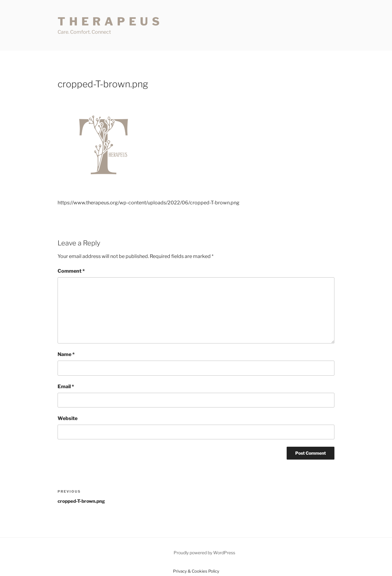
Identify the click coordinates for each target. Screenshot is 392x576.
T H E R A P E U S (109, 21)
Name (66, 354)
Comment (71, 271)
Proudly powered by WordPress (204, 553)
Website (68, 418)
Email (66, 387)
